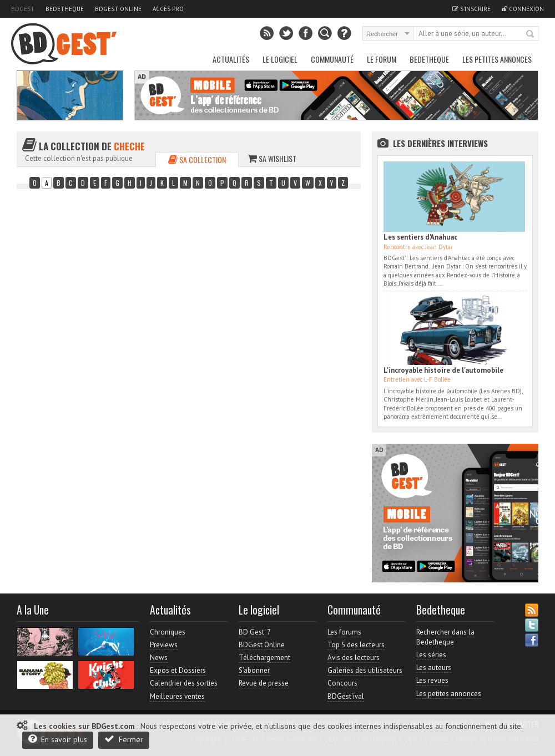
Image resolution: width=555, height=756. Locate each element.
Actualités (231, 59)
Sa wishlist (272, 158)
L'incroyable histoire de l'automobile (443, 370)
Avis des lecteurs (354, 658)
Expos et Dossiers (178, 670)
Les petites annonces (497, 59)
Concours (342, 683)
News (159, 658)
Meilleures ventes (177, 696)
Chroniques (168, 632)
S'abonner (254, 670)
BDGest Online (118, 9)
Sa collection (197, 159)
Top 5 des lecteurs (356, 645)
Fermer (124, 739)
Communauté (332, 59)
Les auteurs (434, 668)
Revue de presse (264, 683)
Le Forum (382, 59)
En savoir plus (58, 739)
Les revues (432, 680)
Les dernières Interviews (440, 143)
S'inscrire (471, 9)
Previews (164, 645)
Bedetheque (65, 9)
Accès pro (168, 9)
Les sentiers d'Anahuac (420, 237)
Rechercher (531, 34)
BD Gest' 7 (255, 632)
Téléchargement (264, 658)
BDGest (23, 9)
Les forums (344, 632)
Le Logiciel (280, 59)
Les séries (431, 655)
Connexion (523, 9)
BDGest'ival (346, 696)
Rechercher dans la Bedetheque (445, 637)
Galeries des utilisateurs (365, 670)
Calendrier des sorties (184, 683)
